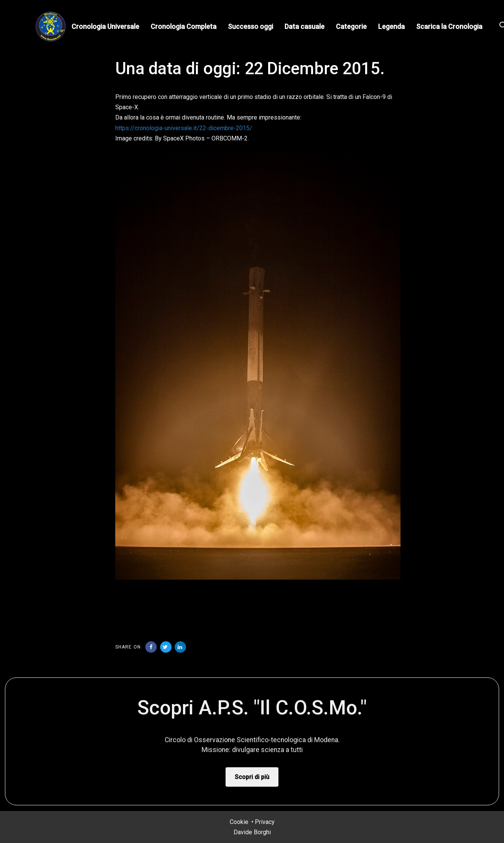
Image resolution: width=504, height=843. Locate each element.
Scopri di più (252, 777)
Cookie (239, 822)
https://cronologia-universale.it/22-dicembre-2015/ (184, 128)
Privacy (265, 822)
